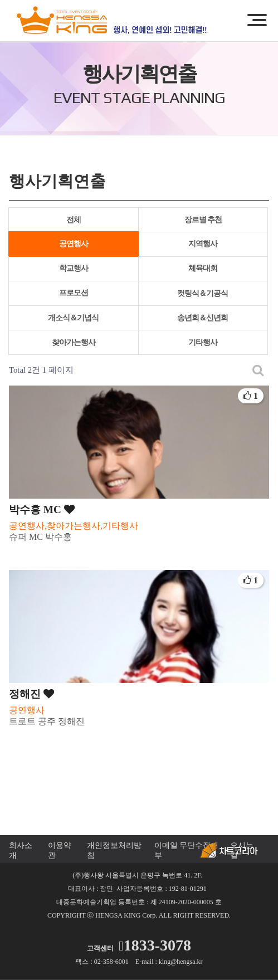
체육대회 (203, 268)
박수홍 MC (42, 509)
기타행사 (203, 342)
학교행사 (74, 268)
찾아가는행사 (74, 342)
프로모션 (74, 293)
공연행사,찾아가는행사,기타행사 (74, 526)
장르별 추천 (203, 220)
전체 (74, 220)
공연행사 (74, 244)
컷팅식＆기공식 (203, 293)
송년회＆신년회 (203, 318)
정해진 (31, 694)
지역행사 (203, 244)
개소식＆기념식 (73, 318)
